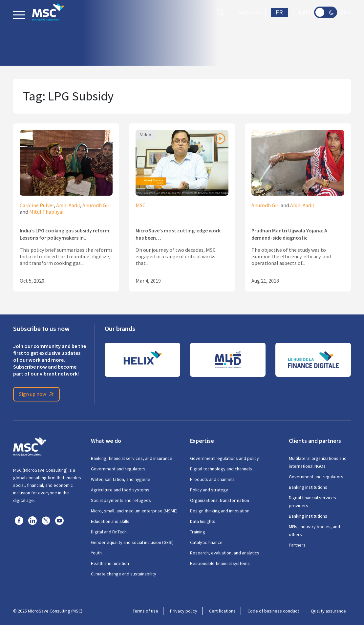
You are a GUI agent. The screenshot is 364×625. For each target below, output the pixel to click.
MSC (140, 205)
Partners (297, 545)
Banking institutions (308, 487)
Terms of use (145, 611)
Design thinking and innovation (220, 511)
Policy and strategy (209, 490)
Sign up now (37, 394)
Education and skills (110, 521)
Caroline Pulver (37, 205)
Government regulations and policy (225, 458)
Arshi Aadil (68, 205)
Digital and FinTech (109, 532)
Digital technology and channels (221, 469)
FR (279, 12)
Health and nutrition (110, 563)
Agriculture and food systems (120, 490)
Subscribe (249, 12)
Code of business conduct (273, 611)
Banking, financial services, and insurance (132, 458)
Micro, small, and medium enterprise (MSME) (134, 511)
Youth (96, 553)
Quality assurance (328, 611)
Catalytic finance (206, 542)
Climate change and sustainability (124, 574)
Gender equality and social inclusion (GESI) (132, 542)
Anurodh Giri (96, 205)
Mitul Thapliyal (46, 212)
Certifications (222, 611)
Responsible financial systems (220, 563)
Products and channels (212, 479)
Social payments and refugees (121, 500)
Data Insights (203, 521)
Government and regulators (118, 469)
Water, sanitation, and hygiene (121, 479)
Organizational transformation (220, 500)
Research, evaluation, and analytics (225, 553)
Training (198, 532)
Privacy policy (184, 611)
